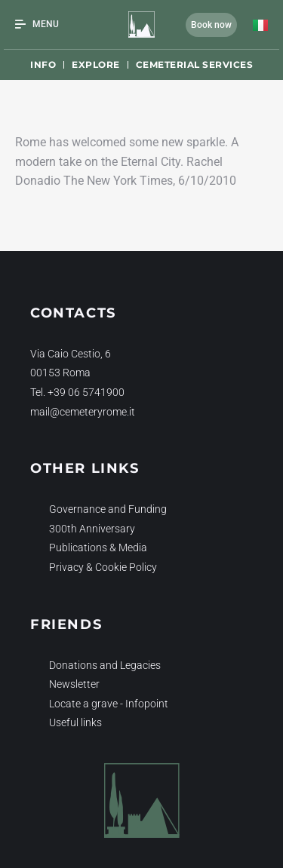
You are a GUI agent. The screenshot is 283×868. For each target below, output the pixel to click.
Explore (96, 64)
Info (43, 64)
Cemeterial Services (195, 64)
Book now (211, 25)
